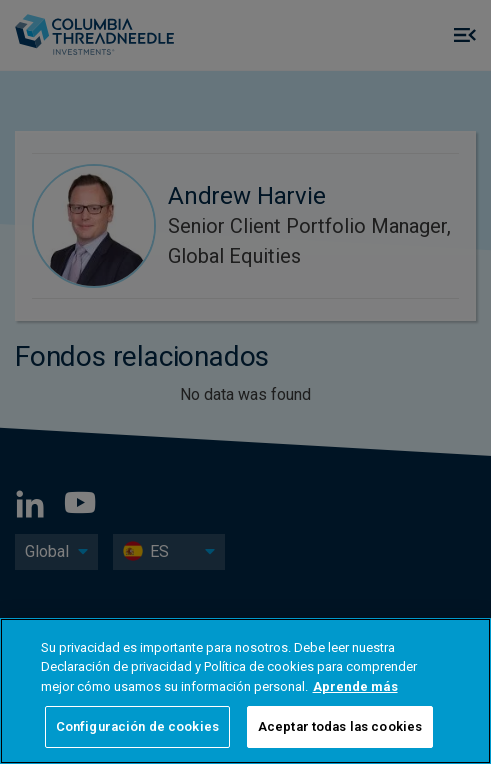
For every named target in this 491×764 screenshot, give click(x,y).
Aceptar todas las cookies (340, 726)
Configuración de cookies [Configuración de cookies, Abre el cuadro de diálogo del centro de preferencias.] (137, 726)
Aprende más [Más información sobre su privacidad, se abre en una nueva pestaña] (355, 686)
